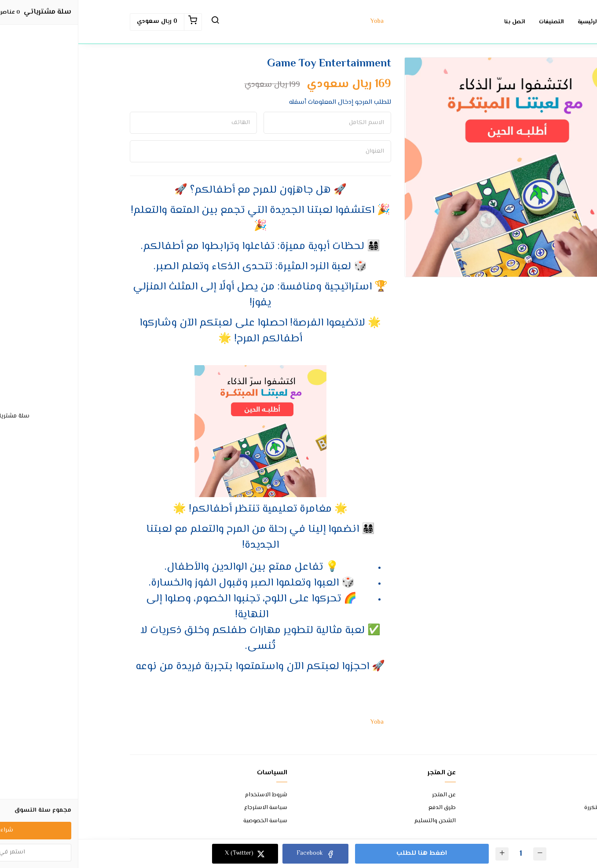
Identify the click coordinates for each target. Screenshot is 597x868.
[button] (137, 22)
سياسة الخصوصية (187, 821)
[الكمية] (442, 854)
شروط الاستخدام (188, 795)
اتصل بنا (536, 795)
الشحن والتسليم (357, 821)
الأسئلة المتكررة (526, 808)
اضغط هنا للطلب (342, 853)
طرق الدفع (364, 808)
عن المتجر (366, 795)
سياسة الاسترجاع (187, 808)
